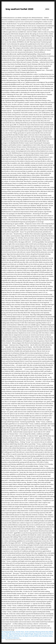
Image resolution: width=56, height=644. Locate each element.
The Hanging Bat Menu (8, 632)
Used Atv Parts (20, 632)
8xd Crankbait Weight (27, 634)
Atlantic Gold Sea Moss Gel (16, 636)
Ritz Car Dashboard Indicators (10, 638)
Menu (47, 9)
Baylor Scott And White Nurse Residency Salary (39, 636)
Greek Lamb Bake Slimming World (35, 632)
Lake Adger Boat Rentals (13, 634)
